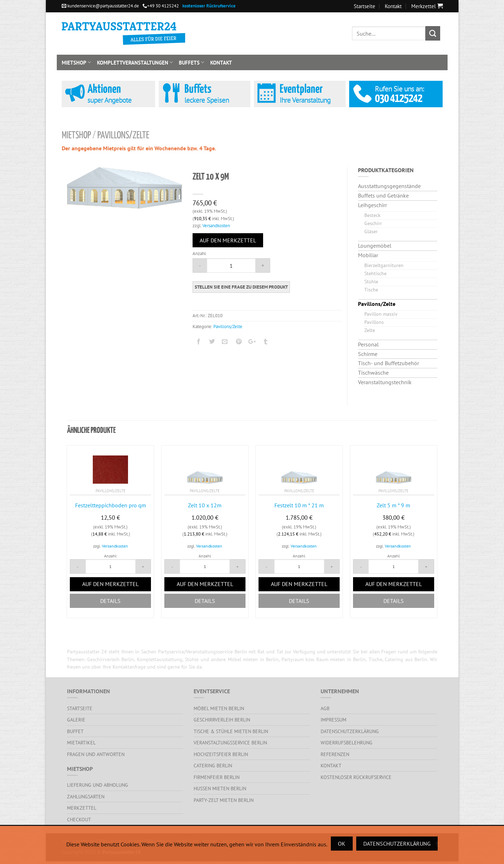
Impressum (333, 720)
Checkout (79, 819)
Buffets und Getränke (383, 195)
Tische (371, 289)
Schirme (368, 354)
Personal (368, 344)
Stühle (371, 281)
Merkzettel (82, 808)
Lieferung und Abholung (98, 785)
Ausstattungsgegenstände (389, 186)
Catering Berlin (213, 765)
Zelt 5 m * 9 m (393, 505)
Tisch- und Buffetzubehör (388, 363)
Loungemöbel (375, 246)
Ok (342, 844)
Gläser (371, 231)
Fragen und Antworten (96, 754)
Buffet (75, 731)
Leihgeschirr (372, 205)
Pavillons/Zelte (123, 136)
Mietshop (76, 62)
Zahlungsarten (86, 796)
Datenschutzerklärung (350, 731)
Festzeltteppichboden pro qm (111, 505)
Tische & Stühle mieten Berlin (231, 731)
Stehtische (375, 273)
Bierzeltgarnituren (384, 265)
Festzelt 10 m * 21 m (299, 505)
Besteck (372, 215)
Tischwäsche (373, 373)
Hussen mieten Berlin (220, 788)
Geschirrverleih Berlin (222, 720)
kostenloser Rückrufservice (356, 777)
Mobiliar (368, 255)
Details (110, 601)
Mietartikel (81, 742)
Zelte (370, 330)
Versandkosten (216, 226)
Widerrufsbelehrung (347, 742)
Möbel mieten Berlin (219, 708)
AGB (325, 708)
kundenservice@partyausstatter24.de (100, 6)
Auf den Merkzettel (228, 240)
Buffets (192, 62)
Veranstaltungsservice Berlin (230, 742)
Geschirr (373, 223)
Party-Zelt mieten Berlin (224, 800)
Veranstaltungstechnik (385, 382)
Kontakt (393, 6)
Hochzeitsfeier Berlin (221, 754)
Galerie (76, 720)
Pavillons (374, 322)
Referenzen (335, 754)
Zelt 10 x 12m (205, 505)
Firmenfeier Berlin (217, 777)
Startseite (365, 6)
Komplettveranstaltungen (135, 62)
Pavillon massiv (381, 314)
